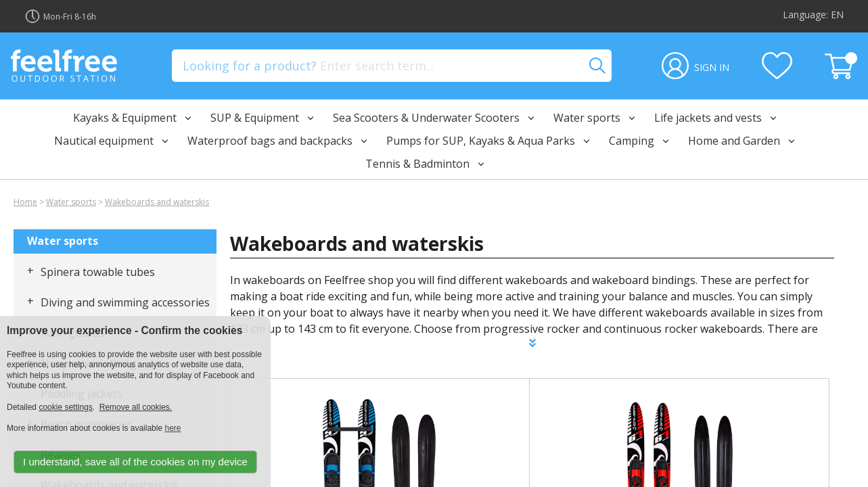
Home (25, 202)
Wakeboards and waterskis (157, 202)
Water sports (71, 202)
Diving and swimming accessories (125, 302)
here (173, 428)
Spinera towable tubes (98, 272)
